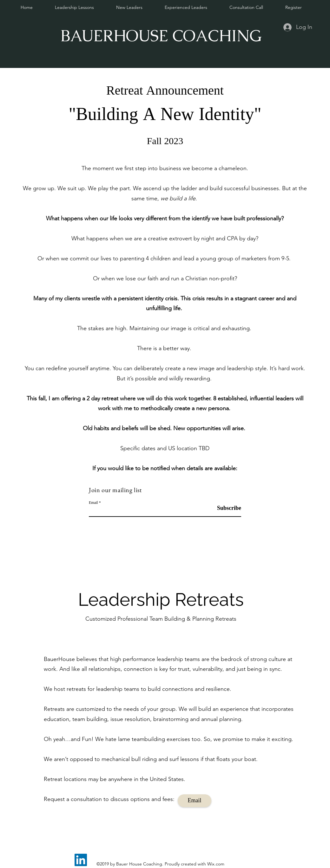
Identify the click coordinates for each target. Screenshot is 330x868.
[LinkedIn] (81, 860)
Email (93, 503)
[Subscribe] (225, 508)
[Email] (195, 801)
